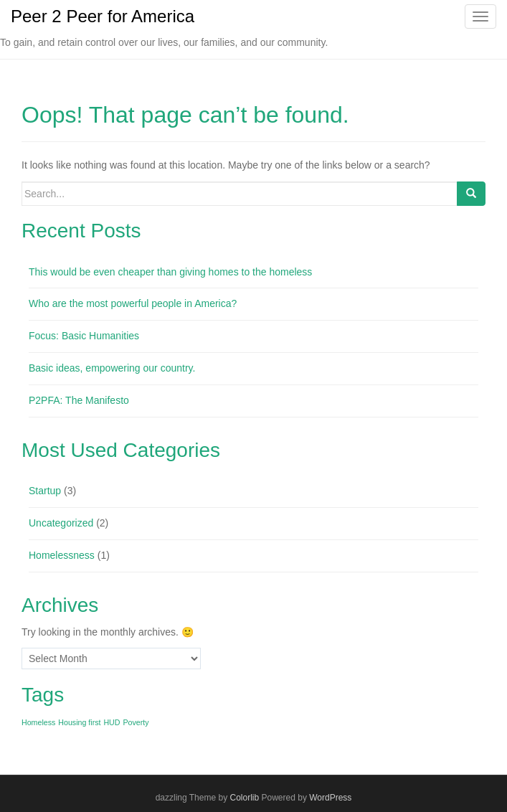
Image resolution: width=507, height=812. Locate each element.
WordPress (330, 798)
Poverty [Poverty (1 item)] (136, 722)
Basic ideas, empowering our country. (112, 368)
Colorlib (244, 798)
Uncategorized (61, 523)
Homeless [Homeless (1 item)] (38, 722)
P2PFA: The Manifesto (79, 400)
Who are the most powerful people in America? (133, 303)
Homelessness (62, 555)
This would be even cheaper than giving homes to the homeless (170, 272)
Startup (45, 491)
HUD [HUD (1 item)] (112, 722)
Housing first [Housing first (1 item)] (79, 722)
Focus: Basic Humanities (84, 336)
